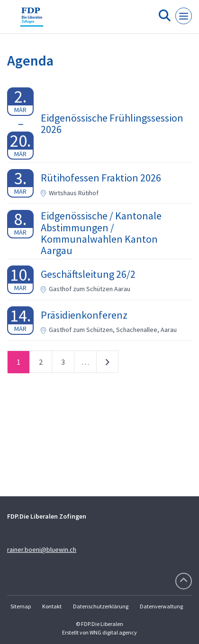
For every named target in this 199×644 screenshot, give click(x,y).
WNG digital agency (113, 632)
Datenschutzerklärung (101, 606)
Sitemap (21, 606)
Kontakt (52, 606)
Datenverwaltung (161, 606)
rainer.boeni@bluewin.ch (42, 549)
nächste (107, 364)
